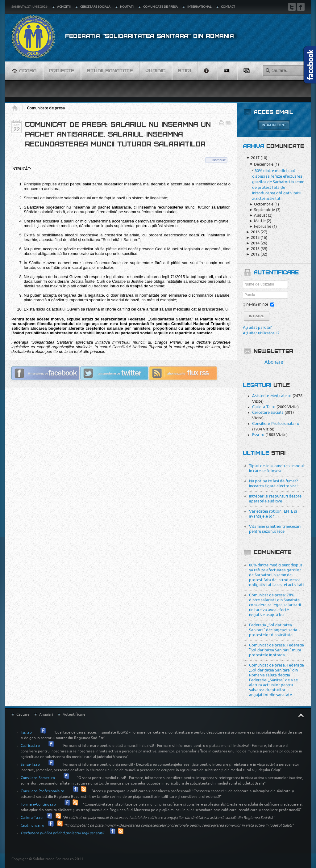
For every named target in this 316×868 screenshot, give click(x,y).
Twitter (292, 7)
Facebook (301, 7)
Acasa (17, 108)
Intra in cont (274, 125)
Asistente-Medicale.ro (272, 396)
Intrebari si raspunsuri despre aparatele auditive (275, 499)
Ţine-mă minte (256, 304)
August (258, 215)
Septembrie (262, 210)
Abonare (274, 362)
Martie (257, 221)
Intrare (257, 316)
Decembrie (261, 164)
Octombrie (261, 204)
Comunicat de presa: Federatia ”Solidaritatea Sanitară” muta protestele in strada (276, 650)
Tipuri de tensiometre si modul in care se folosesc (276, 468)
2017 (253, 158)
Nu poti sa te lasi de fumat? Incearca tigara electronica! (273, 483)
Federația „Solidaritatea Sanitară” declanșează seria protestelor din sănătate (273, 630)
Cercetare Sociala (268, 412)
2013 (253, 249)
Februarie (260, 226)
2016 (253, 232)
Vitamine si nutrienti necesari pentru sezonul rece (275, 529)
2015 (253, 237)
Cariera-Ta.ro (264, 407)
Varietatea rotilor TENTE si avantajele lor (273, 514)
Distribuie (219, 160)
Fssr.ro (258, 435)
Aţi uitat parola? (257, 327)
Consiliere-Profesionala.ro (276, 423)
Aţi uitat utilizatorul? (261, 333)
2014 (253, 243)
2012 (253, 254)
